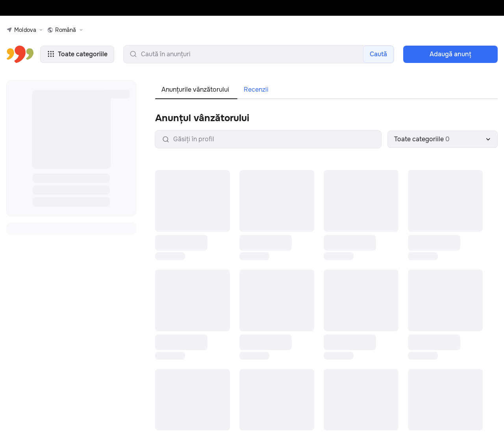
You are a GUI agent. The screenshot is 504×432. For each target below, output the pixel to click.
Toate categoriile (77, 54)
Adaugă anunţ (450, 54)
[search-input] (259, 54)
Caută (378, 54)
